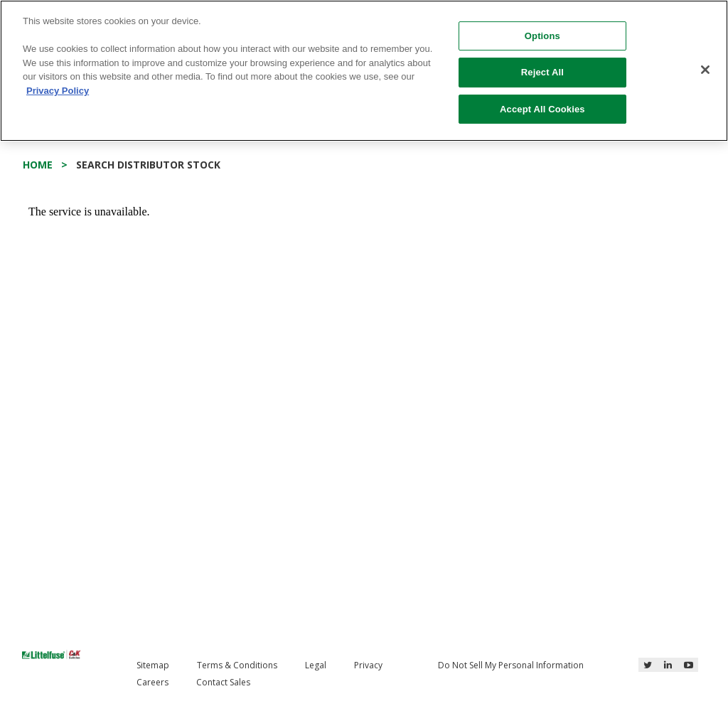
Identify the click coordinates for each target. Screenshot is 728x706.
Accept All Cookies (542, 109)
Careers (152, 682)
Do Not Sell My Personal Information (511, 665)
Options (542, 36)
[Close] (705, 70)
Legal (316, 665)
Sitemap (153, 665)
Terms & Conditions (237, 665)
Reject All (542, 72)
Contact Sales (223, 682)
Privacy (368, 665)
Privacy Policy (58, 91)
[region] (364, 71)
